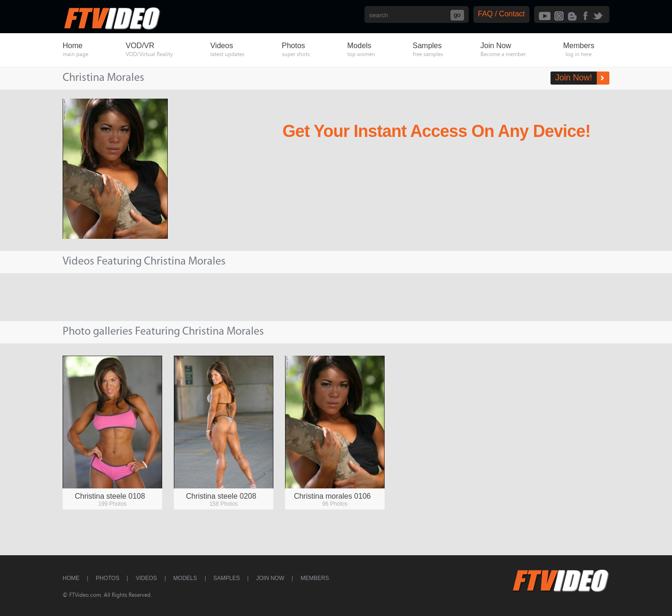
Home (71, 578)
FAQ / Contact (501, 14)
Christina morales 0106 (332, 496)
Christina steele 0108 (110, 496)
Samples (227, 578)
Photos (107, 578)
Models (185, 578)
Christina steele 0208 (221, 496)
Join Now (270, 578)
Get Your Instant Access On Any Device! (437, 131)
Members (315, 578)
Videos (146, 578)
